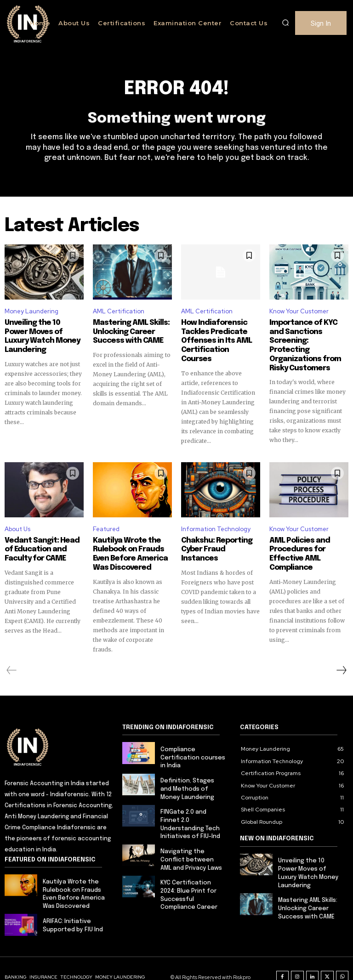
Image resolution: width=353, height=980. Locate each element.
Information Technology (216, 517)
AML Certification (119, 311)
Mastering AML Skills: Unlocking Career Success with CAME (127, 331)
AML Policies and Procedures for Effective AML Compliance (296, 540)
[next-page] (341, 655)
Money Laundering (31, 311)
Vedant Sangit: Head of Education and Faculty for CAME (43, 536)
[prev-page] (12, 655)
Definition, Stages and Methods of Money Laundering (193, 771)
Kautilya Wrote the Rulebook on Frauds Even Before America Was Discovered (126, 540)
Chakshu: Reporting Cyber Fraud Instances (218, 532)
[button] (285, 23)
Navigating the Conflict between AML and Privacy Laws (192, 839)
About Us (17, 517)
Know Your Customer (299, 311)
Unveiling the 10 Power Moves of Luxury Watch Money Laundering (44, 331)
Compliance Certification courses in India (191, 742)
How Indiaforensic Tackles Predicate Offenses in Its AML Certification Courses (217, 335)
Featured (106, 517)
